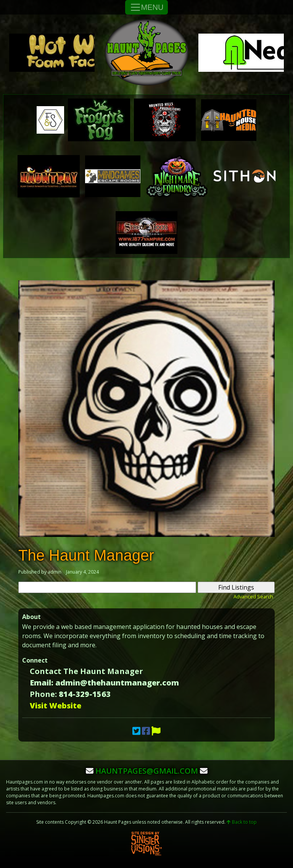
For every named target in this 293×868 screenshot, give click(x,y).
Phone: (43, 694)
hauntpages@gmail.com (147, 771)
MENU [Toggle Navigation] (147, 7)
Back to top (242, 822)
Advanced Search (253, 596)
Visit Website (56, 706)
